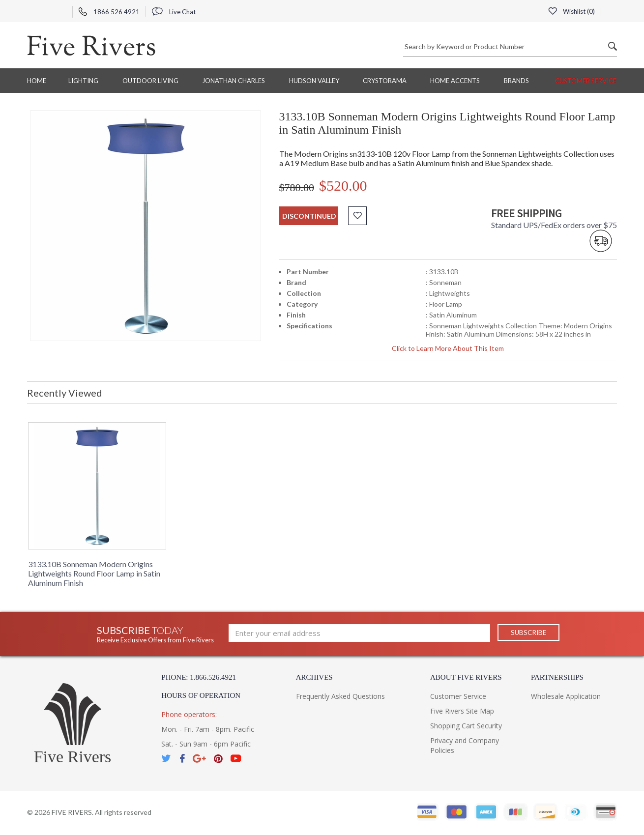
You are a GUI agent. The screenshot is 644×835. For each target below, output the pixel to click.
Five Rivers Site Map (462, 711)
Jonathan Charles (234, 81)
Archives (314, 677)
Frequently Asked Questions (340, 696)
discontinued (309, 216)
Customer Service (586, 81)
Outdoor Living (150, 81)
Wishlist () (571, 11)
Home (37, 81)
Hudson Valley (314, 81)
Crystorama (385, 81)
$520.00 (343, 186)
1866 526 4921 (109, 12)
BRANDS (516, 81)
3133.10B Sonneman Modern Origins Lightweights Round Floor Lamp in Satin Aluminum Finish (94, 573)
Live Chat (174, 12)
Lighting (83, 81)
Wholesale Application (566, 696)
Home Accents (455, 81)
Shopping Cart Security (466, 726)
